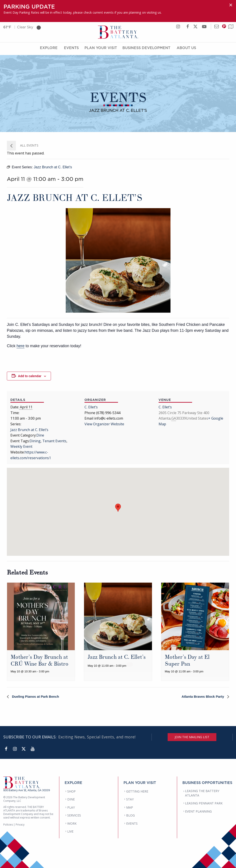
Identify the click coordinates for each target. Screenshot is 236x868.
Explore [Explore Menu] (49, 49)
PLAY (71, 807)
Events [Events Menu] (71, 49)
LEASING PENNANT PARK (204, 803)
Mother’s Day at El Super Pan (187, 660)
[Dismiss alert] (231, 5)
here (21, 346)
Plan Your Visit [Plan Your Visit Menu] (101, 49)
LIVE (70, 832)
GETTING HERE (137, 791)
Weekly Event (21, 446)
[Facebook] (6, 749)
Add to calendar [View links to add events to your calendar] (30, 376)
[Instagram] (15, 749)
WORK (72, 823)
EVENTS (132, 823)
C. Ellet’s (91, 407)
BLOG (130, 816)
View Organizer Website (104, 424)
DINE (71, 799)
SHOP (71, 791)
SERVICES (74, 816)
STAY (130, 799)
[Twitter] (24, 749)
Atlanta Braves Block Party (202, 696)
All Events (29, 145)
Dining (35, 441)
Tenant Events (54, 441)
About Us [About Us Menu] (186, 49)
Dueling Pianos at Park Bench (37, 696)
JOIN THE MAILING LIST (192, 737)
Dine (40, 435)
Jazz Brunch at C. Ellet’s (29, 430)
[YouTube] (32, 749)
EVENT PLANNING (198, 811)
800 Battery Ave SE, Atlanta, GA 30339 (27, 790)
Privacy (20, 825)
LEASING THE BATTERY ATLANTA (202, 793)
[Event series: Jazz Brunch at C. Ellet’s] (130, 664)
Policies (8, 825)
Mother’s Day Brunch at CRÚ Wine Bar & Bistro (39, 660)
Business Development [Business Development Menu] (146, 49)
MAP (130, 807)
